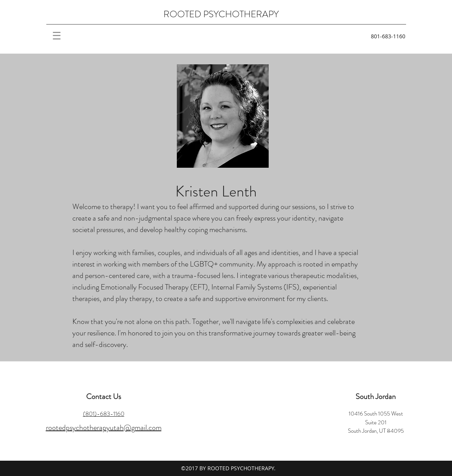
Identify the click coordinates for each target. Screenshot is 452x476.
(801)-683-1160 (104, 414)
